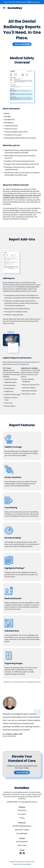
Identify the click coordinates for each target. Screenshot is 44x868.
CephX (20, 362)
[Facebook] (24, 853)
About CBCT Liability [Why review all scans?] (22, 830)
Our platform (22, 810)
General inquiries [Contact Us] (22, 841)
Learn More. (36, 2)
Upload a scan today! (22, 44)
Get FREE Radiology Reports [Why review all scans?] (22, 826)
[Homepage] (15, 8)
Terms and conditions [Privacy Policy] (26, 864)
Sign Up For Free (22, 772)
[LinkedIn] (21, 853)
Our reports (22, 814)
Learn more (30, 202)
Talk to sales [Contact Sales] (22, 845)
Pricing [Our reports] (22, 818)
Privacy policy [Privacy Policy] (16, 864)
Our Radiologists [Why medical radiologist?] (22, 833)
